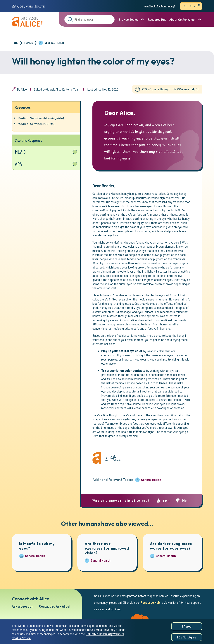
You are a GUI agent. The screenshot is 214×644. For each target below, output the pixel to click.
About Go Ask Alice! (182, 19)
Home (15, 43)
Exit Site (189, 6)
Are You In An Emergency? (160, 6)
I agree (187, 627)
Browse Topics (129, 19)
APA (18, 164)
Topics (28, 43)
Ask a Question (23, 606)
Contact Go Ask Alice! (55, 606)
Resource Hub (157, 19)
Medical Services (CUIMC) (37, 124)
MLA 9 (20, 152)
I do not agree (187, 638)
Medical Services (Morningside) (41, 118)
